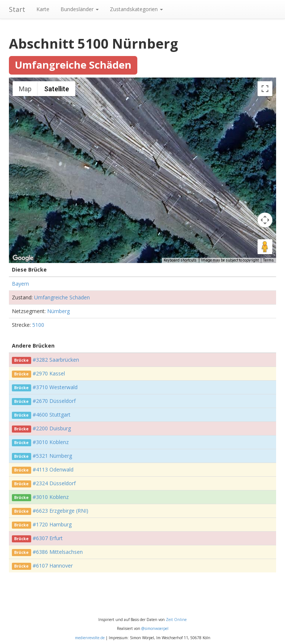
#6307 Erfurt (48, 538)
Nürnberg (58, 311)
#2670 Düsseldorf (54, 401)
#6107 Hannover (53, 566)
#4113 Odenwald (53, 469)
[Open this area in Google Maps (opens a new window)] (23, 258)
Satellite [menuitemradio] (57, 89)
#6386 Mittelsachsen (58, 552)
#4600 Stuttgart (52, 415)
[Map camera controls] (265, 220)
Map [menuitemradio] (25, 89)
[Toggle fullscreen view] (265, 89)
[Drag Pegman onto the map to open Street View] (265, 247)
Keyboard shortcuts (180, 260)
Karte (43, 9)
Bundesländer (80, 9)
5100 (38, 325)
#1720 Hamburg (52, 524)
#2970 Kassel (49, 373)
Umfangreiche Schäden (62, 297)
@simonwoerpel (155, 628)
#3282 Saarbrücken (56, 360)
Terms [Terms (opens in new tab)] (268, 260)
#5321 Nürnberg (52, 456)
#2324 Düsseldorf (54, 483)
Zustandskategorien (136, 9)
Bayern (20, 284)
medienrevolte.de (90, 638)
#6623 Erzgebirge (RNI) (60, 511)
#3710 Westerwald (55, 387)
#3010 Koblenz (51, 442)
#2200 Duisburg (52, 428)
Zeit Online (176, 620)
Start (17, 9)
